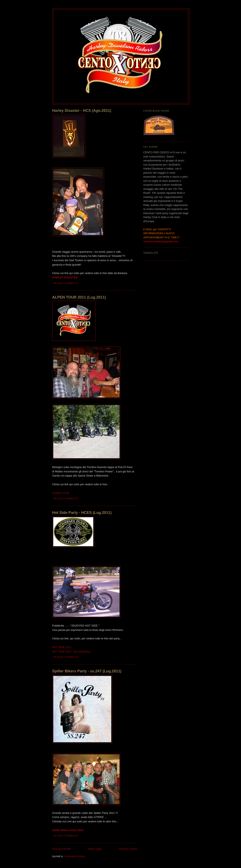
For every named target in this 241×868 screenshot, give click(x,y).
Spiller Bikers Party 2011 (68, 830)
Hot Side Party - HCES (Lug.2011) (82, 513)
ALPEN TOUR (61, 493)
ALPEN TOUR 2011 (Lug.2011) (79, 297)
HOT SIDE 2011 (62, 647)
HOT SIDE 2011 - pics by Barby (71, 652)
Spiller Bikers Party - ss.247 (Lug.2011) (87, 671)
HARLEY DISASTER (65, 277)
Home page (95, 849)
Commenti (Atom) (75, 856)
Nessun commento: (67, 283)
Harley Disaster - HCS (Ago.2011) (82, 111)
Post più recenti (62, 849)
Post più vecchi (128, 849)
